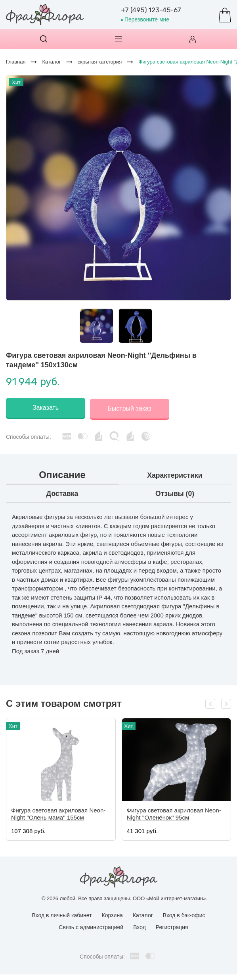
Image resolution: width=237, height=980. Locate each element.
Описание (62, 474)
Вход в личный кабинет (62, 914)
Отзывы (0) (175, 492)
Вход (140, 926)
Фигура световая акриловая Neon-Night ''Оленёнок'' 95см (174, 812)
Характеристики (175, 474)
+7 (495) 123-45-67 (151, 10)
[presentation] (210, 702)
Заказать (46, 408)
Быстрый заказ (131, 408)
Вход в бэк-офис (184, 914)
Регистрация (172, 926)
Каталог (143, 914)
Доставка (62, 492)
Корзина (112, 914)
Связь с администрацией (91, 926)
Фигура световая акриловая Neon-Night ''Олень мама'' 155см (58, 812)
